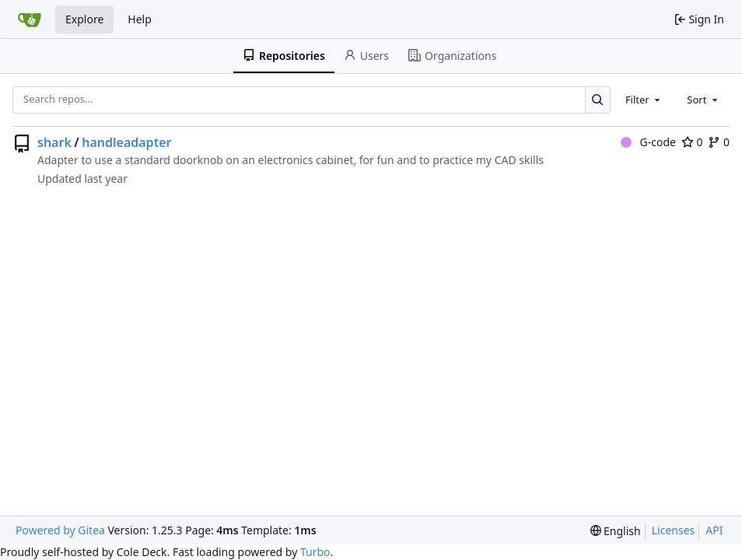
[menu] (616, 531)
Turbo (315, 552)
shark (54, 142)
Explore (84, 19)
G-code (648, 142)
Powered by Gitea (60, 530)
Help (140, 19)
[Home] (30, 19)
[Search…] (598, 100)
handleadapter (126, 142)
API (714, 530)
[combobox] (644, 100)
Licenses (674, 530)
